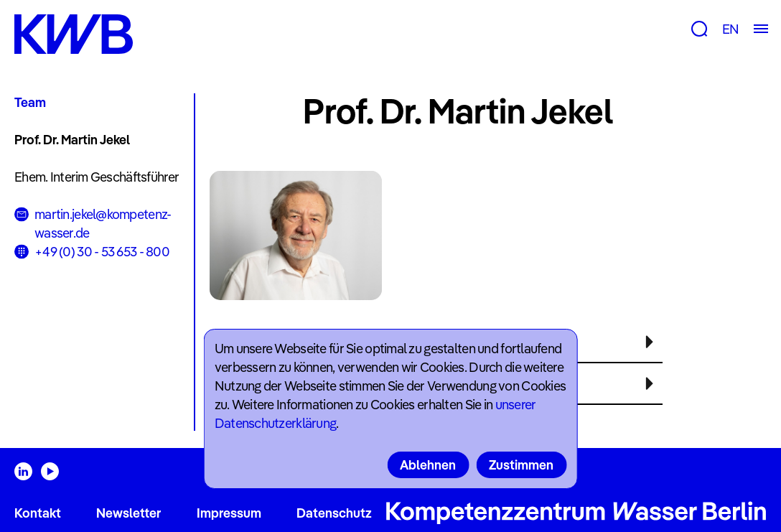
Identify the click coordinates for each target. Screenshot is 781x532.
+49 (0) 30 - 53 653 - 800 (102, 252)
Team (30, 102)
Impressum (229, 513)
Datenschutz (334, 513)
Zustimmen (521, 465)
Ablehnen (428, 465)
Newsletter (128, 513)
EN (730, 29)
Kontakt (38, 513)
